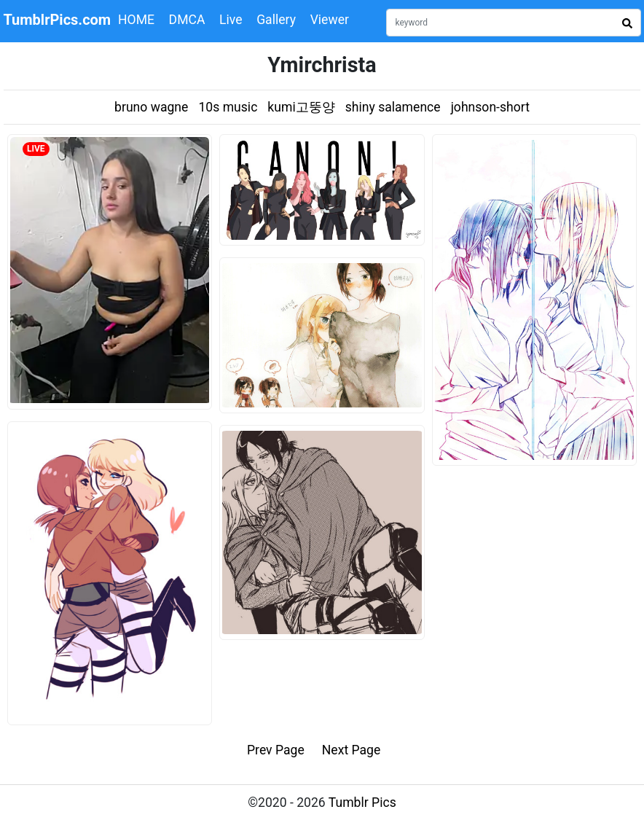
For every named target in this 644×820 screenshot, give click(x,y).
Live (231, 20)
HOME (136, 20)
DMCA (187, 20)
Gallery (276, 20)
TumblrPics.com (57, 20)
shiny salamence (393, 107)
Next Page (352, 750)
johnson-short (490, 107)
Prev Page (276, 750)
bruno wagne (151, 107)
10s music (228, 107)
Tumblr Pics (362, 803)
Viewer (330, 20)
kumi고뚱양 (301, 107)
